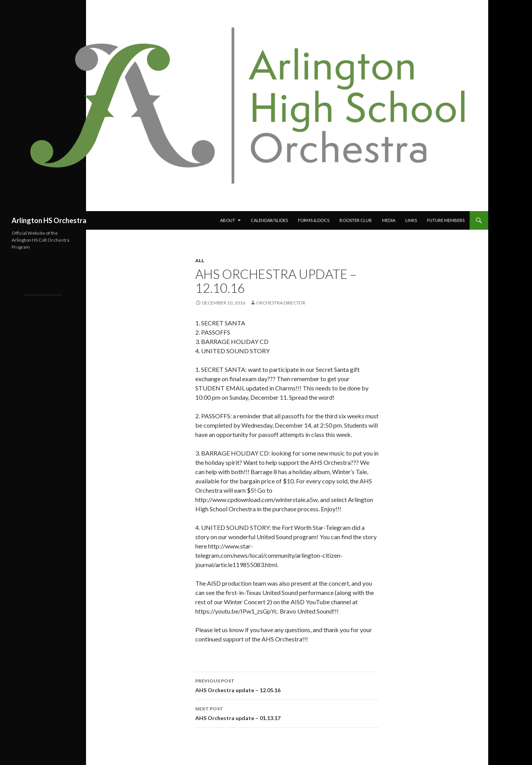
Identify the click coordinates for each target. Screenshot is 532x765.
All (200, 260)
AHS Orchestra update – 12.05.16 (287, 685)
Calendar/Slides (269, 220)
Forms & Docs (314, 220)
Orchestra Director (281, 303)
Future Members (446, 220)
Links (411, 220)
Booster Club (356, 220)
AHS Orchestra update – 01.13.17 (287, 713)
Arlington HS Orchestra (49, 220)
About (228, 220)
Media (389, 220)
